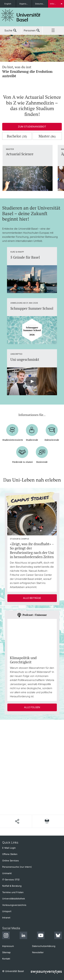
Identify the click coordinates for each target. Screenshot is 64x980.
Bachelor (17, 136)
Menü (53, 31)
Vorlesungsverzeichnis (14, 905)
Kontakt (6, 959)
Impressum (8, 946)
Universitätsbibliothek (14, 899)
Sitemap (6, 952)
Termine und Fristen (13, 892)
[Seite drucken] (47, 821)
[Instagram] (6, 936)
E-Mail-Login (9, 848)
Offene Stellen (10, 854)
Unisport (7, 911)
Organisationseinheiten (26, 4)
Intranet (6, 918)
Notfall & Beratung (12, 886)
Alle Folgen (32, 707)
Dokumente (40, 4)
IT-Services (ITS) (11, 880)
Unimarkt (7, 873)
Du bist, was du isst (32, 71)
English (8, 4)
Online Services (10, 861)
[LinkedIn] (23, 936)
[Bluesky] (58, 936)
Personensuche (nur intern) (17, 867)
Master (47, 136)
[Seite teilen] (17, 821)
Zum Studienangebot (32, 127)
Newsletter (38, 952)
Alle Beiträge (32, 598)
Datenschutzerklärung (44, 946)
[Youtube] (41, 936)
